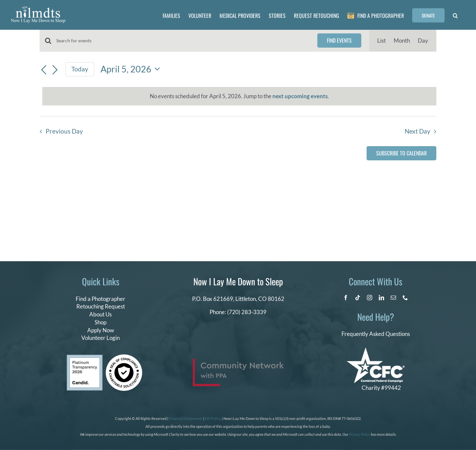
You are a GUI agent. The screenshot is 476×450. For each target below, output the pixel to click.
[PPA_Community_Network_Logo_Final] (238, 362)
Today (80, 69)
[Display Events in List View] (381, 41)
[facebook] (346, 298)
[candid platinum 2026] (85, 358)
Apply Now (101, 330)
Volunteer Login (100, 338)
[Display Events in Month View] (402, 41)
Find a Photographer (100, 299)
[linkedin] (381, 298)
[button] (455, 15)
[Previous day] (44, 70)
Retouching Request (101, 306)
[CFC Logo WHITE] (376, 350)
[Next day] (55, 70)
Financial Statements (186, 418)
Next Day (417, 131)
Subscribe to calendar (401, 153)
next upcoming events (300, 96)
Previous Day (64, 131)
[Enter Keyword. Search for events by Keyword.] (183, 41)
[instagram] (370, 298)
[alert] (239, 96)
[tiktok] (358, 298)
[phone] (405, 298)
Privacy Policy (360, 434)
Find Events (339, 40)
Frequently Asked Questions (376, 334)
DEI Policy (213, 418)
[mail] (393, 298)
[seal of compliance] (124, 357)
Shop (100, 322)
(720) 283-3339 (247, 312)
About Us (100, 314)
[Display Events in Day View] (423, 41)
